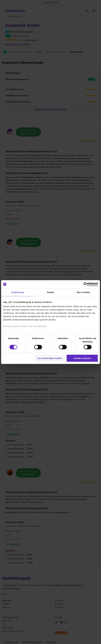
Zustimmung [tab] (18, 292)
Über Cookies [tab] (83, 292)
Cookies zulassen (82, 358)
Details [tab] (50, 292)
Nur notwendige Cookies (50, 358)
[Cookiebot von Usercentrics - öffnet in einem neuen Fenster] (86, 284)
